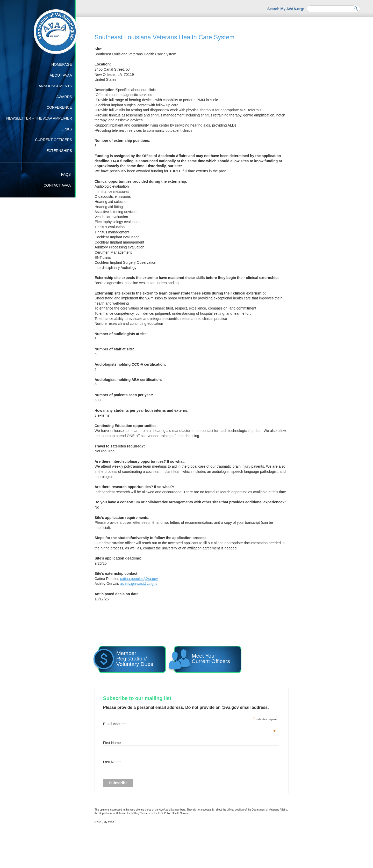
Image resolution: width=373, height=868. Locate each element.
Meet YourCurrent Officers (202, 660)
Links (67, 129)
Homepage (62, 64)
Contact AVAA (57, 185)
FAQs (66, 174)
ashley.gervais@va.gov (139, 584)
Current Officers (53, 140)
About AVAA (61, 75)
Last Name (112, 762)
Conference (59, 107)
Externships (59, 151)
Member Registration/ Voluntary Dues (126, 660)
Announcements (55, 86)
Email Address (189, 724)
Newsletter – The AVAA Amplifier (39, 118)
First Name (112, 743)
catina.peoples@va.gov (139, 579)
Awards (64, 97)
